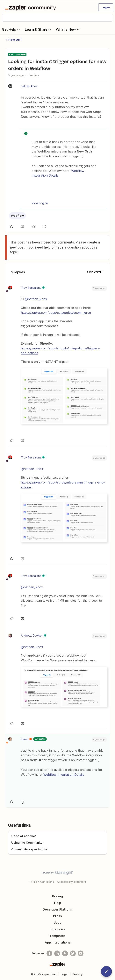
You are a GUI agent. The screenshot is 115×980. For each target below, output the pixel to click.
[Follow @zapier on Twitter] (73, 953)
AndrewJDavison (32, 636)
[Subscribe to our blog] (65, 953)
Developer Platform (58, 909)
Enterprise (58, 929)
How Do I (15, 40)
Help (58, 903)
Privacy (78, 974)
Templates (57, 936)
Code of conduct (24, 836)
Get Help (11, 29)
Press (57, 916)
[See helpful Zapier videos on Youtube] (81, 953)
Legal (65, 974)
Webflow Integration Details (64, 775)
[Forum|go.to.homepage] (31, 7)
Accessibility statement (72, 882)
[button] (106, 7)
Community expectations (30, 849)
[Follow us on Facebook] (49, 953)
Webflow (17, 216)
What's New (68, 29)
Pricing (57, 896)
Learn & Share (38, 29)
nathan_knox (29, 86)
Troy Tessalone (31, 288)
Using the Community (27, 843)
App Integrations (58, 942)
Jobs (58, 923)
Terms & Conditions (41, 882)
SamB (25, 739)
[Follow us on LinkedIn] (57, 953)
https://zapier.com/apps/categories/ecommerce (56, 313)
